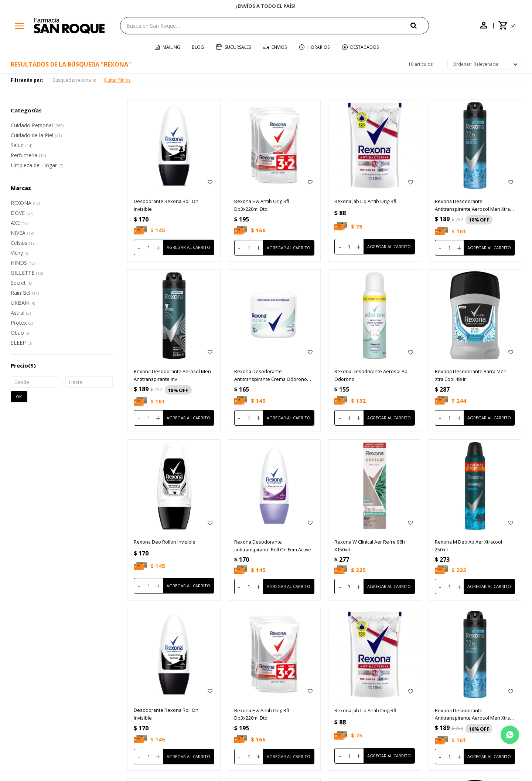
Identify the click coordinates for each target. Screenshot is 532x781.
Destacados (364, 47)
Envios (279, 47)
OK (19, 397)
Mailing (171, 47)
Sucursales (238, 47)
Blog (198, 47)
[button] (420, 25)
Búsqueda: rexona (72, 80)
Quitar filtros (117, 80)
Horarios (318, 47)
